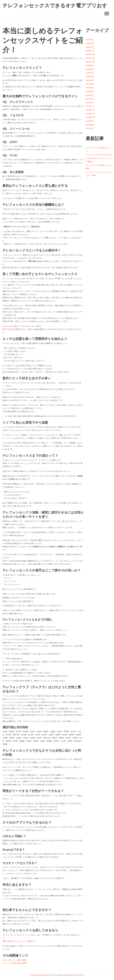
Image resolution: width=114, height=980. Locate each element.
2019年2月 (90, 103)
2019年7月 (90, 84)
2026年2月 (90, 47)
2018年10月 (90, 117)
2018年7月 (90, 128)
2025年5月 (90, 77)
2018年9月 (90, 121)
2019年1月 (90, 106)
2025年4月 (90, 80)
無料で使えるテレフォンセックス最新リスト (20, 941)
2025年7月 (90, 73)
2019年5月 (90, 91)
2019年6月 (90, 88)
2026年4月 (90, 40)
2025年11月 (90, 58)
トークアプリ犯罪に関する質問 (14, 963)
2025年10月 (90, 62)
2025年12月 (90, 54)
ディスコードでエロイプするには (99, 155)
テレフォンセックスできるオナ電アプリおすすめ (55, 6)
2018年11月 (90, 114)
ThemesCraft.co (78, 975)
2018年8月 (90, 125)
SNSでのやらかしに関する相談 (14, 960)
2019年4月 (90, 95)
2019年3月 (90, 99)
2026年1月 (90, 51)
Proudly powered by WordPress (42, 975)
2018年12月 (90, 110)
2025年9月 (90, 65)
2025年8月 (90, 69)
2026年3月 (90, 43)
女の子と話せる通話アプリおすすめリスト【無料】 (22, 326)
